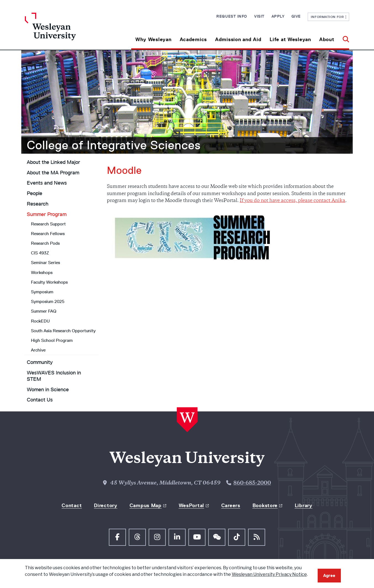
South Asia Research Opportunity (63, 331)
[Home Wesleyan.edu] (65, 31)
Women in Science (48, 390)
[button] (344, 37)
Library (304, 505)
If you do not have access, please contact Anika (293, 201)
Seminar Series (45, 263)
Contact (72, 505)
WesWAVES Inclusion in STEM (54, 376)
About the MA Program (53, 173)
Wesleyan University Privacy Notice (269, 574)
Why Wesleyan (153, 39)
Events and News (47, 183)
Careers (231, 505)
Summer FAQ (44, 311)
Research (38, 204)
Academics (193, 39)
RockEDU (40, 321)
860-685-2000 (252, 483)
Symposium (42, 292)
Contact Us (40, 400)
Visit (259, 16)
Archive (38, 350)
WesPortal (191, 505)
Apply (278, 16)
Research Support (48, 224)
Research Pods (45, 243)
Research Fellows (48, 234)
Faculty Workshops (49, 282)
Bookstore (265, 505)
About (327, 39)
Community (40, 362)
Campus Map (146, 505)
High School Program (52, 340)
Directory (106, 505)
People (35, 193)
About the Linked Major (53, 162)
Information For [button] (329, 17)
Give (296, 16)
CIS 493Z (40, 253)
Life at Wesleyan (290, 39)
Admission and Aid (238, 39)
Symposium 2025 (48, 301)
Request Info (232, 16)
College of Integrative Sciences (114, 145)
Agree (329, 575)
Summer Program (47, 214)
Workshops (42, 272)
